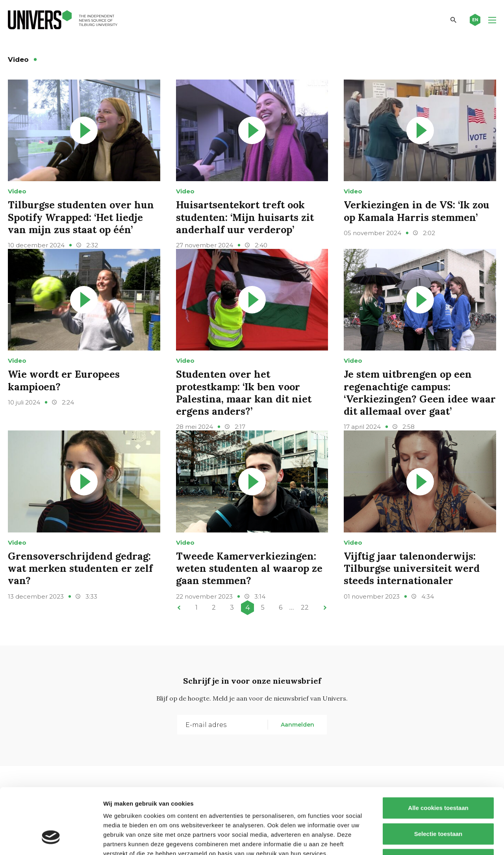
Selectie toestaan (438, 778)
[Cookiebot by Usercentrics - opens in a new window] (51, 840)
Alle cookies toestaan (438, 752)
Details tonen (425, 839)
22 (305, 607)
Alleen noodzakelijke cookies (438, 803)
